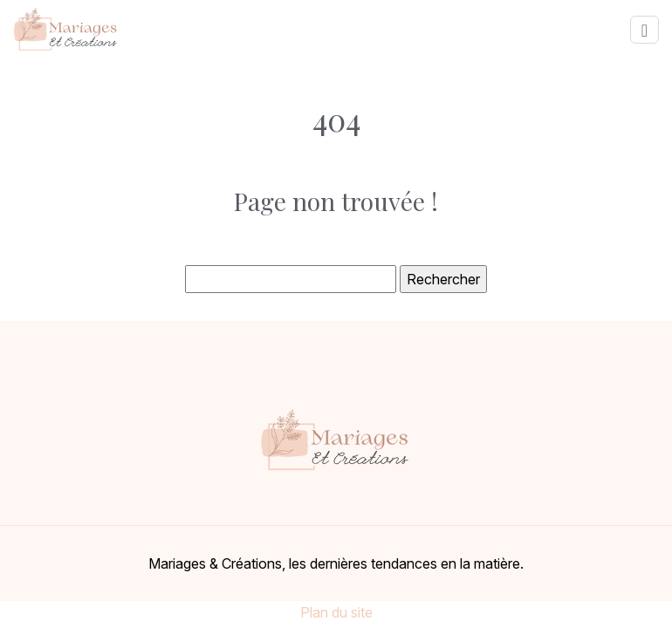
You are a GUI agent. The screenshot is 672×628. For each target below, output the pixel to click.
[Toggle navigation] (645, 30)
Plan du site (336, 612)
